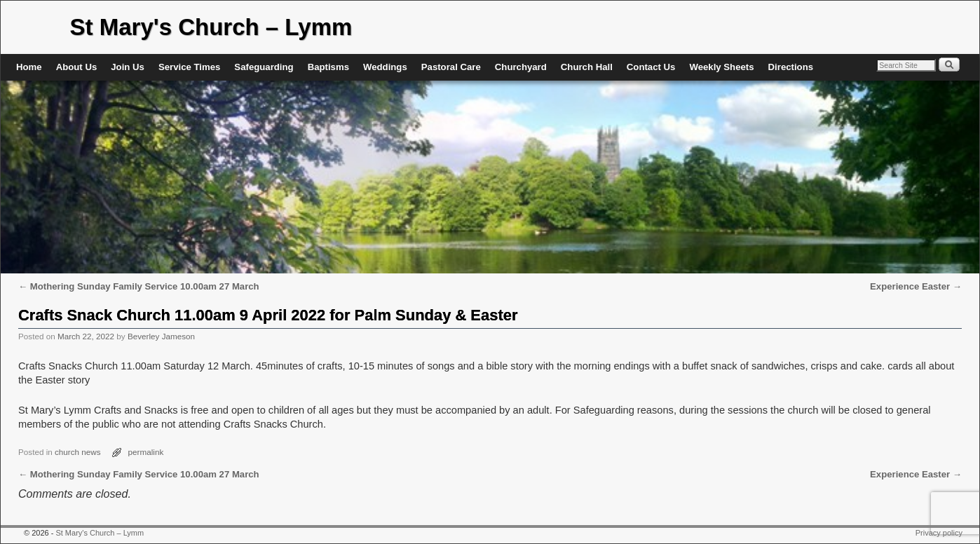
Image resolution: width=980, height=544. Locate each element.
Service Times (189, 67)
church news (78, 452)
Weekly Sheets (721, 67)
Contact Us (651, 67)
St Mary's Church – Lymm (211, 27)
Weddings (385, 67)
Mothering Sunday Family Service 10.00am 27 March (139, 286)
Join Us (128, 67)
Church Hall (587, 67)
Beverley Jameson (161, 336)
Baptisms (328, 67)
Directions (791, 67)
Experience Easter (916, 286)
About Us (77, 67)
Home (29, 67)
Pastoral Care (451, 67)
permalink (146, 452)
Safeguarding (264, 67)
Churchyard (521, 67)
